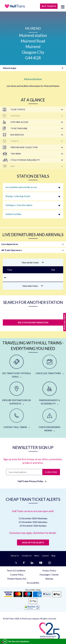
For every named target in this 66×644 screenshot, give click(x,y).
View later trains (33, 286)
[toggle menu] (63, 7)
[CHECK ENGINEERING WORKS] (49, 420)
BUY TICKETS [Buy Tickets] (49, 6)
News (37, 556)
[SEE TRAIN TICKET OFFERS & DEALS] (16, 367)
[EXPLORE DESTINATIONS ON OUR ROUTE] (16, 393)
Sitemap (49, 579)
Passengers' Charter (49, 575)
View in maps (10, 68)
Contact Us (27, 556)
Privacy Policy (49, 570)
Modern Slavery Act (17, 579)
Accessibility (33, 583)
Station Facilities (13, 214)
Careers (45, 556)
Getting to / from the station (19, 205)
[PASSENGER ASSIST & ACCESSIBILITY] (49, 393)
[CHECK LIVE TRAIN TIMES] (49, 365)
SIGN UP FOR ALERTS (33, 542)
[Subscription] (24, 472)
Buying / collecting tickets (18, 196)
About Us (15, 556)
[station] (33, 314)
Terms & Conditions (16, 570)
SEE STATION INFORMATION (33, 322)
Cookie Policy (17, 575)
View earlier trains (33, 262)
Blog (54, 556)
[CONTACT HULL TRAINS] (16, 419)
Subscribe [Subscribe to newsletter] (51, 472)
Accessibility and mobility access (21, 187)
